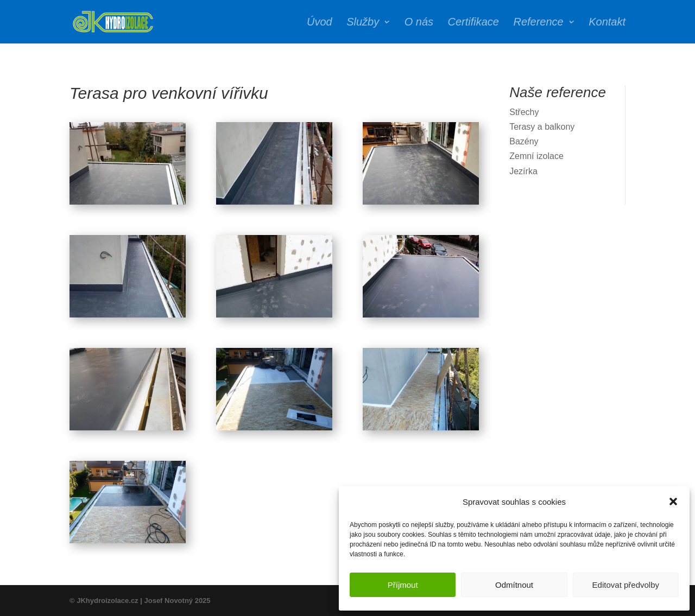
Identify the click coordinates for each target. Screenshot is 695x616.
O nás (419, 23)
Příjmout (403, 585)
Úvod (320, 23)
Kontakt (607, 23)
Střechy (524, 112)
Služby (363, 23)
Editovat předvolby (626, 585)
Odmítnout (514, 585)
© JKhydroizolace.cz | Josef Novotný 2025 (140, 601)
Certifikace (473, 23)
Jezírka (523, 171)
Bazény (524, 141)
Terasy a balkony (542, 127)
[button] (673, 501)
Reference (538, 23)
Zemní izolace (536, 156)
